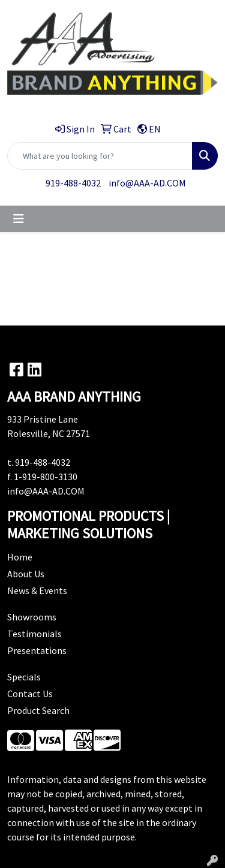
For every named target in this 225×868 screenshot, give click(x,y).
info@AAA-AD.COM (147, 183)
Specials (24, 677)
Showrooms (32, 617)
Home (20, 557)
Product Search (38, 710)
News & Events (37, 590)
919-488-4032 (73, 183)
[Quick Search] (100, 156)
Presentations (37, 650)
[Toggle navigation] (19, 219)
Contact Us (30, 694)
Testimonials (34, 634)
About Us (26, 574)
